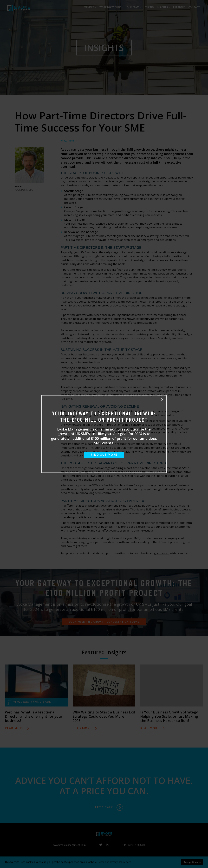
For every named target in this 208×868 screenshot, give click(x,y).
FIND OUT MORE (104, 455)
